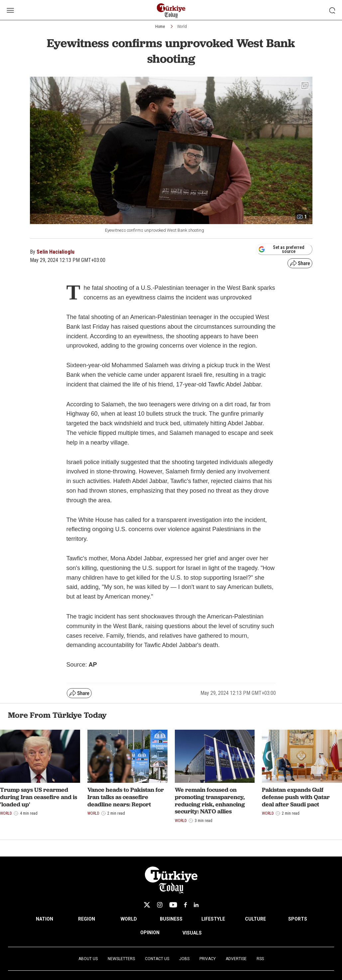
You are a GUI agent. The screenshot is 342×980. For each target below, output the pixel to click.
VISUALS (192, 933)
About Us (88, 959)
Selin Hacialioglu (56, 252)
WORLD (129, 919)
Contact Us (157, 959)
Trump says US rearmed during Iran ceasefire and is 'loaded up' (39, 797)
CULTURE (255, 919)
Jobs (184, 959)
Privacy (208, 959)
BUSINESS (171, 919)
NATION (45, 919)
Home (160, 27)
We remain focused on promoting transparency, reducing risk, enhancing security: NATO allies (210, 800)
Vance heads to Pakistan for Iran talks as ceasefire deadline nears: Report (126, 797)
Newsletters (121, 959)
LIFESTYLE (213, 919)
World (182, 27)
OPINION (150, 933)
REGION (87, 919)
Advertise (236, 959)
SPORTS (298, 919)
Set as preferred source (281, 249)
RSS (260, 959)
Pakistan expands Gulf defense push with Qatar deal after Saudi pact (296, 797)
